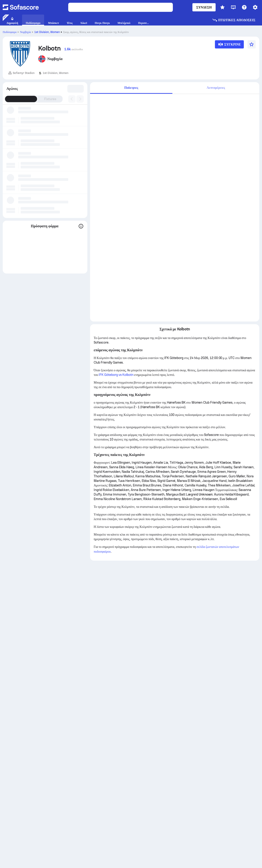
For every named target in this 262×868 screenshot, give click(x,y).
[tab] (131, 88)
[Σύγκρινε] (229, 46)
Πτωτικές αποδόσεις (234, 20)
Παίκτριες (131, 88)
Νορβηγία (25, 32)
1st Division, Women (47, 32)
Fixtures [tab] (50, 99)
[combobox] (76, 89)
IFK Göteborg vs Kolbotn (116, 375)
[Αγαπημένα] (252, 44)
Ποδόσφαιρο (10, 32)
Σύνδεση (204, 7)
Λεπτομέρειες (216, 88)
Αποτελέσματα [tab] (21, 99)
